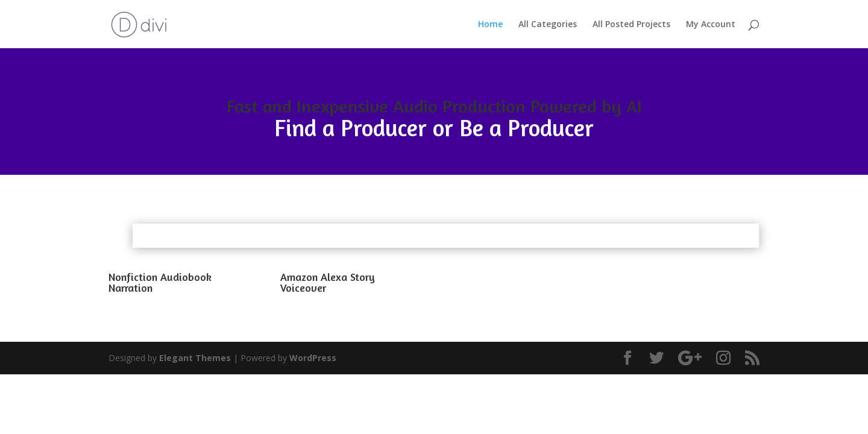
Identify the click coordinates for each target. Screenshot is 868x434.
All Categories (548, 25)
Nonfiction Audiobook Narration (160, 282)
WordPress (313, 358)
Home (490, 25)
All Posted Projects (631, 25)
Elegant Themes (195, 358)
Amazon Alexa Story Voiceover (328, 282)
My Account (711, 25)
